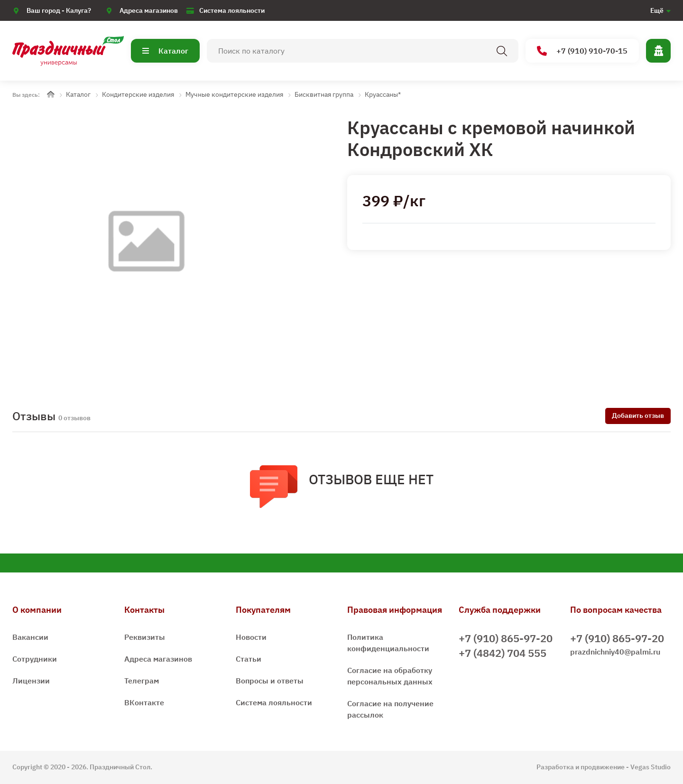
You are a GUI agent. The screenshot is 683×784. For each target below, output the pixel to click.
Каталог (165, 51)
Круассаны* (383, 94)
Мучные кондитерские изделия (234, 94)
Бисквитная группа (324, 94)
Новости (251, 637)
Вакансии (30, 637)
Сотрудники (35, 659)
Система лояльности (232, 10)
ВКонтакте (144, 702)
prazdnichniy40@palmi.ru (615, 652)
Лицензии (31, 681)
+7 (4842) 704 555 (503, 653)
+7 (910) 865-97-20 (506, 638)
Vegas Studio (651, 767)
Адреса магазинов (149, 10)
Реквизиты (145, 637)
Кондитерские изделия (138, 94)
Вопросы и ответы (270, 681)
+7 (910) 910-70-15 (582, 51)
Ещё (657, 10)
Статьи (249, 659)
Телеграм (142, 681)
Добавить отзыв (638, 415)
